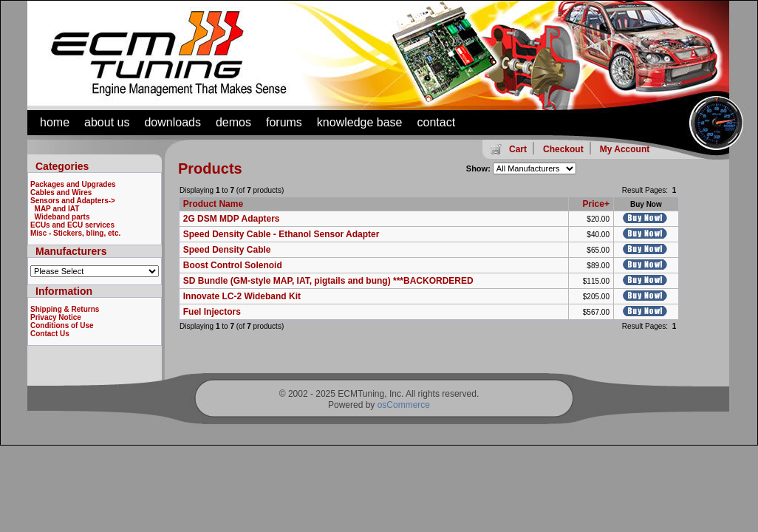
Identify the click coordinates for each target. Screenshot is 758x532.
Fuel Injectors (212, 312)
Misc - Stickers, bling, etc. (75, 233)
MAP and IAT (57, 209)
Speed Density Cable (227, 250)
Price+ (596, 204)
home (55, 122)
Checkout (563, 149)
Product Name (213, 204)
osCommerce (404, 405)
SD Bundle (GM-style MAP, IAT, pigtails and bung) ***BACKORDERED (328, 281)
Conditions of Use (62, 325)
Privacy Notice (56, 317)
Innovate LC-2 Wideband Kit (242, 296)
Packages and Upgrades (73, 184)
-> (73, 201)
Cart (518, 149)
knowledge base (360, 122)
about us (107, 122)
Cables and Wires (61, 192)
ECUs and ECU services (72, 225)
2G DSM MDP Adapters (232, 219)
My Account (625, 149)
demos (233, 122)
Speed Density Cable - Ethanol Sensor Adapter (281, 234)
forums (284, 122)
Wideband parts (62, 217)
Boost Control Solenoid (233, 265)
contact (437, 122)
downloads (173, 122)
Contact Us (50, 334)
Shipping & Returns (65, 309)
